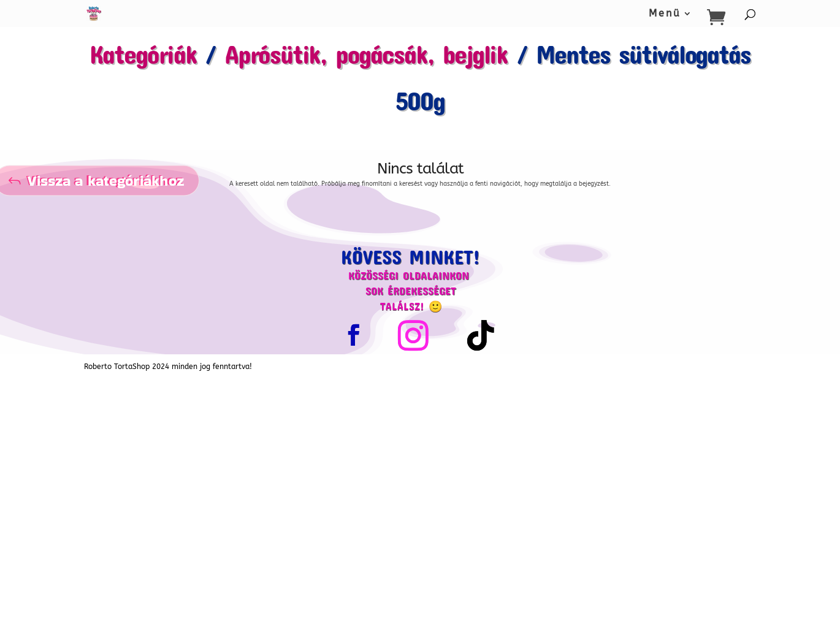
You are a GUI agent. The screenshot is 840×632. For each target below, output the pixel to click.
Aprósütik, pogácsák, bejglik (366, 54)
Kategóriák (143, 54)
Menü (665, 14)
